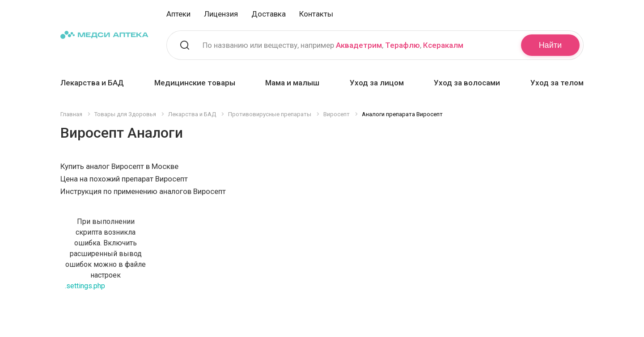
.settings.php (85, 286)
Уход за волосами (467, 83)
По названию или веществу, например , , (333, 45)
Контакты (316, 14)
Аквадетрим (359, 45)
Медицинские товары (195, 83)
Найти (550, 45)
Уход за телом (557, 83)
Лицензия (221, 14)
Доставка (269, 14)
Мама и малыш (292, 83)
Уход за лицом (377, 83)
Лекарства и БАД (92, 83)
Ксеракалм (443, 45)
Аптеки (178, 14)
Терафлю (402, 45)
